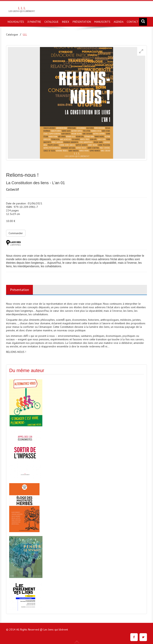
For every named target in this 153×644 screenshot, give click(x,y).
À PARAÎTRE (34, 22)
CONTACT (133, 22)
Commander (16, 233)
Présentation (19, 290)
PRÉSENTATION (82, 22)
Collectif (13, 189)
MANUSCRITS (102, 22)
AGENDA (119, 22)
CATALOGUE (51, 22)
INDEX (66, 22)
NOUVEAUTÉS (16, 22)
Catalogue (12, 34)
